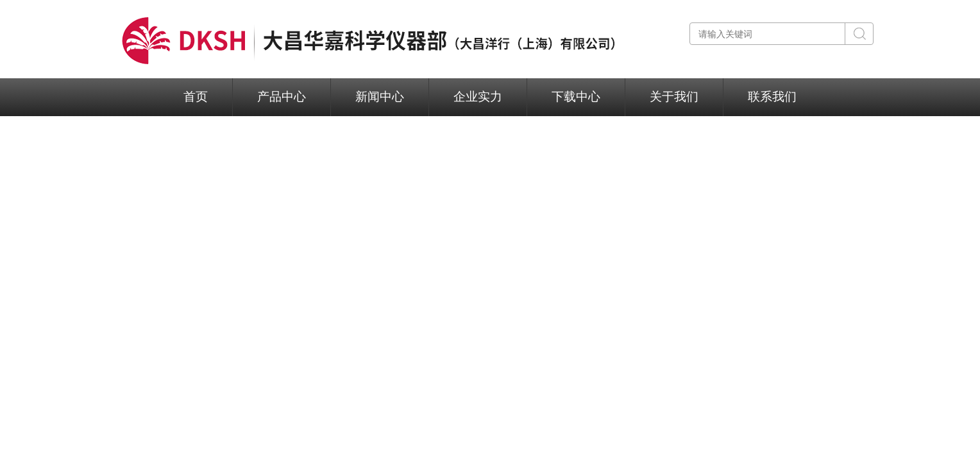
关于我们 (674, 97)
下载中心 (576, 97)
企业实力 (478, 97)
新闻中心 (380, 97)
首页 (196, 97)
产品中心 (282, 97)
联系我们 (772, 97)
